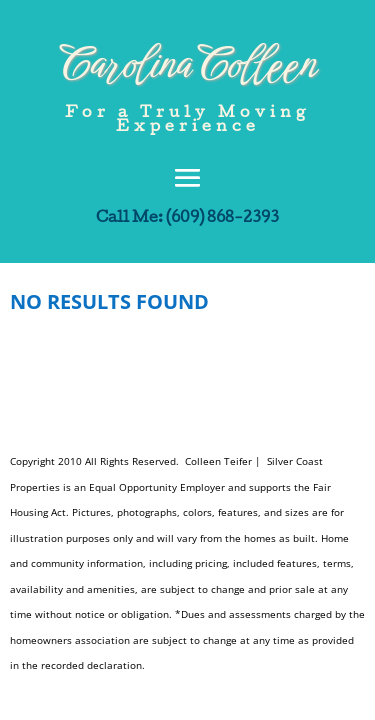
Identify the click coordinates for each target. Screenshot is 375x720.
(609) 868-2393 (222, 219)
